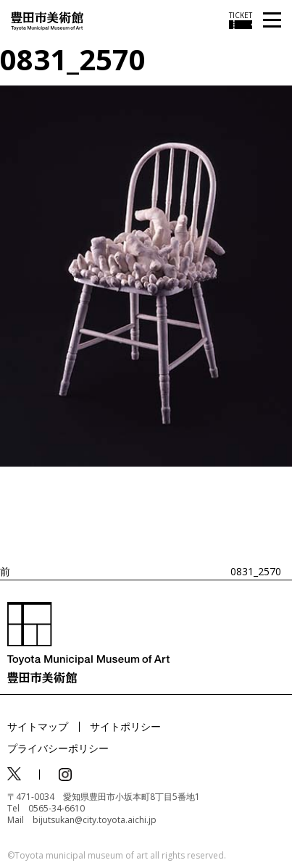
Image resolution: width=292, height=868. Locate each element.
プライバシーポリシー (58, 748)
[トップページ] (47, 20)
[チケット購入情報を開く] (241, 20)
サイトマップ (38, 726)
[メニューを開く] (272, 21)
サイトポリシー (125, 726)
